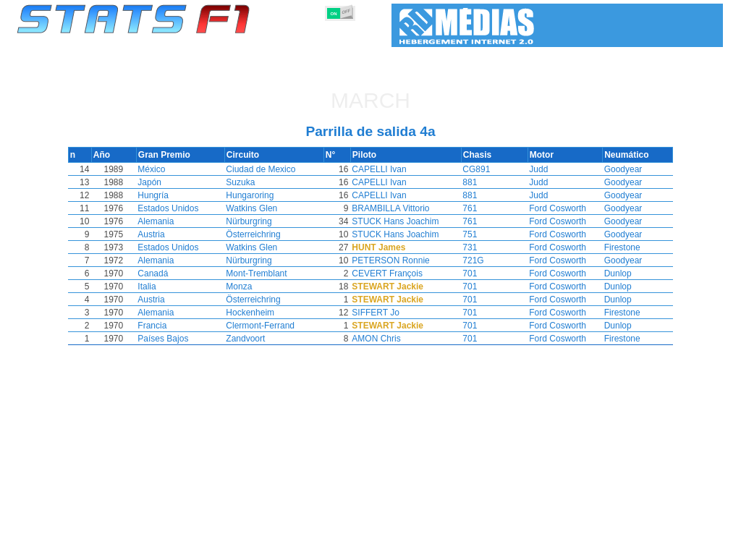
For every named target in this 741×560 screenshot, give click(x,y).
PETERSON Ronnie (401, 260)
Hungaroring (258, 195)
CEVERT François (398, 273)
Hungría (160, 195)
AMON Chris (387, 339)
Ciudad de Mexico (268, 169)
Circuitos (525, 546)
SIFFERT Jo (386, 313)
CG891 (470, 169)
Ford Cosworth (552, 208)
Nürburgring (257, 221)
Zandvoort (253, 339)
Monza (247, 287)
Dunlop (613, 273)
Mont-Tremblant (264, 273)
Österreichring (261, 234)
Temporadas (123, 546)
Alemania (162, 221)
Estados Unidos (174, 208)
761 (463, 208)
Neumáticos (422, 546)
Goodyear (618, 169)
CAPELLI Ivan (390, 169)
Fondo (647, 546)
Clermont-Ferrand (268, 326)
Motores (369, 546)
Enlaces (607, 546)
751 (463, 234)
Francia (158, 326)
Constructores (312, 546)
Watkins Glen (259, 208)
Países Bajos (169, 339)
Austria (157, 234)
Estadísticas (62, 546)
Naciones (477, 546)
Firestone (617, 247)
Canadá (159, 273)
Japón (156, 182)
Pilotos (257, 546)
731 (463, 247)
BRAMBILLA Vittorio (401, 208)
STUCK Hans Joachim (406, 221)
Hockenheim (258, 313)
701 (463, 273)
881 (463, 182)
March (370, 100)
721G (466, 260)
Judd (533, 169)
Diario (567, 546)
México (158, 169)
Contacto (690, 546)
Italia (153, 287)
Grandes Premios (196, 546)
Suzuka (248, 182)
